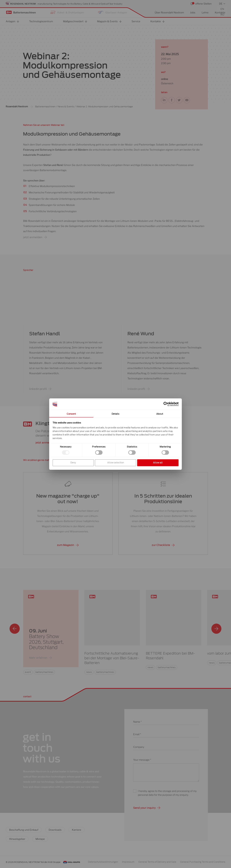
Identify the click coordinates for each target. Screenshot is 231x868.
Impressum (128, 862)
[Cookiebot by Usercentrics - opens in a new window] (166, 404)
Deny (73, 463)
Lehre (205, 12)
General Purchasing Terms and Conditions (203, 862)
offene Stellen (203, 4)
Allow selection (116, 463)
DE (221, 4)
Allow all (158, 463)
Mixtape (40, 839)
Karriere (77, 830)
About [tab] (160, 414)
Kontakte (220, 12)
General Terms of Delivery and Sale (157, 862)
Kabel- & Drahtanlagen (71, 12)
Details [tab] (116, 414)
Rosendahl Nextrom (17, 107)
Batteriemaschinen (25, 12)
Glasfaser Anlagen (116, 12)
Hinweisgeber (17, 839)
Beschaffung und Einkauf (24, 830)
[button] (164, 100)
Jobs (193, 12)
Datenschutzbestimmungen (103, 862)
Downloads (55, 830)
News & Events (66, 107)
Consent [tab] (71, 414)
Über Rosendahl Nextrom (169, 12)
